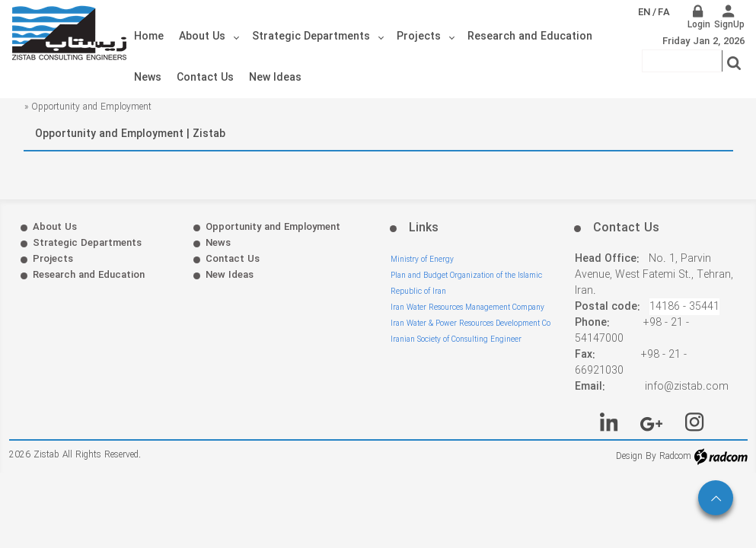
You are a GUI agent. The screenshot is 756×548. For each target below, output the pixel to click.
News (218, 243)
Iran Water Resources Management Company (467, 308)
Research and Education (89, 275)
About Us (55, 227)
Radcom (675, 456)
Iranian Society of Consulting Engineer (456, 340)
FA (664, 13)
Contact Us (233, 259)
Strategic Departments (87, 243)
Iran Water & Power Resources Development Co (471, 324)
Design (629, 456)
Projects (53, 259)
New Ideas (230, 275)
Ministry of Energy (422, 260)
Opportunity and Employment (273, 227)
